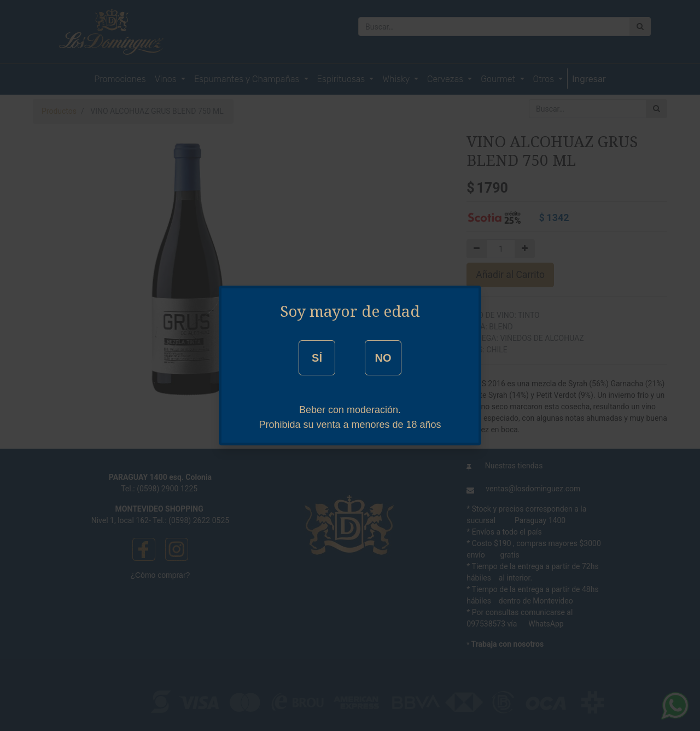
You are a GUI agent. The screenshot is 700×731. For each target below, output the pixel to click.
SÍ (317, 358)
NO (383, 358)
